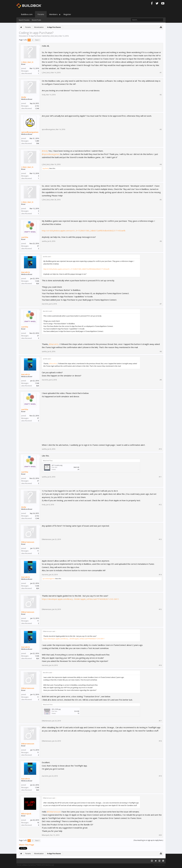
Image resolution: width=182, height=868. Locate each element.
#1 (161, 73)
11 (38, 551)
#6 (161, 241)
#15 (160, 609)
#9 (161, 380)
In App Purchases (35, 36)
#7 (161, 304)
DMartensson (28, 542)
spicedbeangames (30, 132)
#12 (160, 505)
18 (38, 823)
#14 (160, 575)
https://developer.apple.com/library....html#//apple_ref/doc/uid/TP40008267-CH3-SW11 (80, 599)
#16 (160, 665)
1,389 (37, 141)
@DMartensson (54, 812)
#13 (160, 539)
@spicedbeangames (51, 154)
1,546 (37, 281)
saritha (25, 237)
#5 (161, 200)
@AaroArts (54, 344)
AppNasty (46, 168)
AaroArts (26, 272)
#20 (160, 835)
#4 (161, 164)
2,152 (37, 106)
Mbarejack (26, 814)
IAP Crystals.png (57, 465)
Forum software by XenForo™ (36, 865)
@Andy (45, 151)
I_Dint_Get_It (54, 36)
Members (53, 14)
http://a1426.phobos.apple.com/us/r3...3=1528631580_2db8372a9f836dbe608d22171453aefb (84, 231)
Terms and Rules (159, 865)
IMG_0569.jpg (56, 709)
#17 (160, 721)
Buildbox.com (27, 14)
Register (67, 14)
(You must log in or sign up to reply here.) (148, 840)
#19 (160, 776)
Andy (24, 97)
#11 (160, 477)
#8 (161, 352)
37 (38, 246)
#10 (160, 449)
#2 (161, 95)
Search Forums (24, 20)
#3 (161, 129)
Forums (41, 14)
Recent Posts (36, 20)
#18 (160, 741)
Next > (38, 40)
